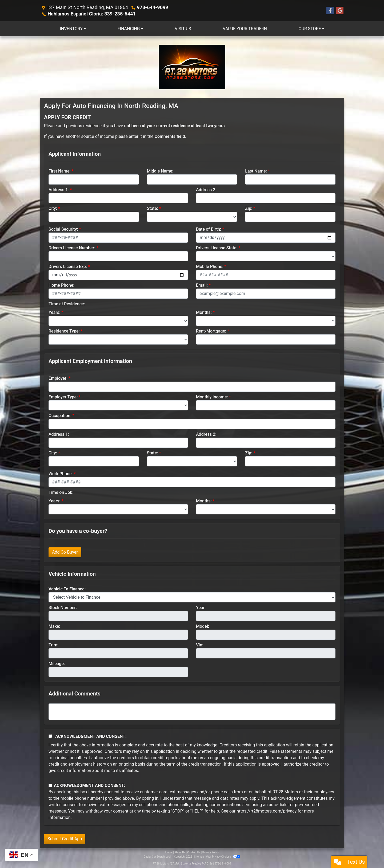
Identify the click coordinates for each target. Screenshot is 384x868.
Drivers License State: (217, 248)
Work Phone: (61, 474)
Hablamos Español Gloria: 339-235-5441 (91, 14)
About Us (180, 852)
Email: (202, 285)
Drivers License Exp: (68, 267)
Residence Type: (64, 331)
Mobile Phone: (210, 267)
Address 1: (59, 190)
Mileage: (57, 664)
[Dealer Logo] (192, 67)
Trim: (53, 645)
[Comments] (192, 712)
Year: (201, 608)
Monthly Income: (212, 397)
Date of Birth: (209, 229)
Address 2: (206, 190)
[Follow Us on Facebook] (330, 11)
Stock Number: (63, 608)
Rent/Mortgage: (211, 331)
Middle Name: (160, 171)
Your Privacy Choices (223, 857)
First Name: (60, 171)
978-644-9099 (152, 7)
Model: (203, 626)
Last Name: (256, 171)
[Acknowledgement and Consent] (50, 736)
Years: (55, 312)
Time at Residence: (67, 304)
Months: (204, 312)
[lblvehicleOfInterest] (192, 597)
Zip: (249, 208)
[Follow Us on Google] (340, 11)
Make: (54, 626)
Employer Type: (63, 397)
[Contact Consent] (50, 785)
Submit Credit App (65, 839)
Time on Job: (61, 492)
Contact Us (194, 852)
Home (169, 852)
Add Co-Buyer (65, 552)
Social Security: (63, 229)
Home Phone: (61, 285)
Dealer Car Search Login (158, 857)
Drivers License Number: (72, 248)
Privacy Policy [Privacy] (211, 852)
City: (53, 208)
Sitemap (199, 857)
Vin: (200, 645)
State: (153, 208)
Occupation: (60, 416)
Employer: (58, 378)
